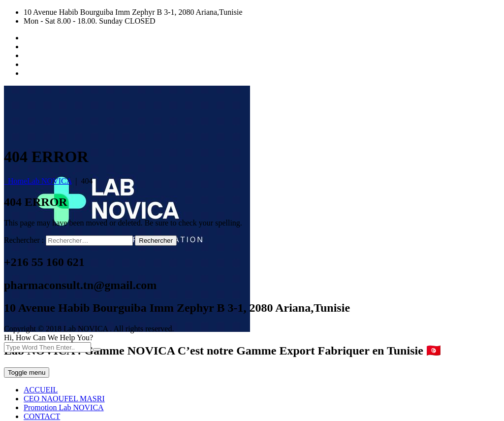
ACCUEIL (41, 390)
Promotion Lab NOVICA (64, 407)
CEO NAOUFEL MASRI (64, 399)
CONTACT (42, 416)
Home (38, 181)
